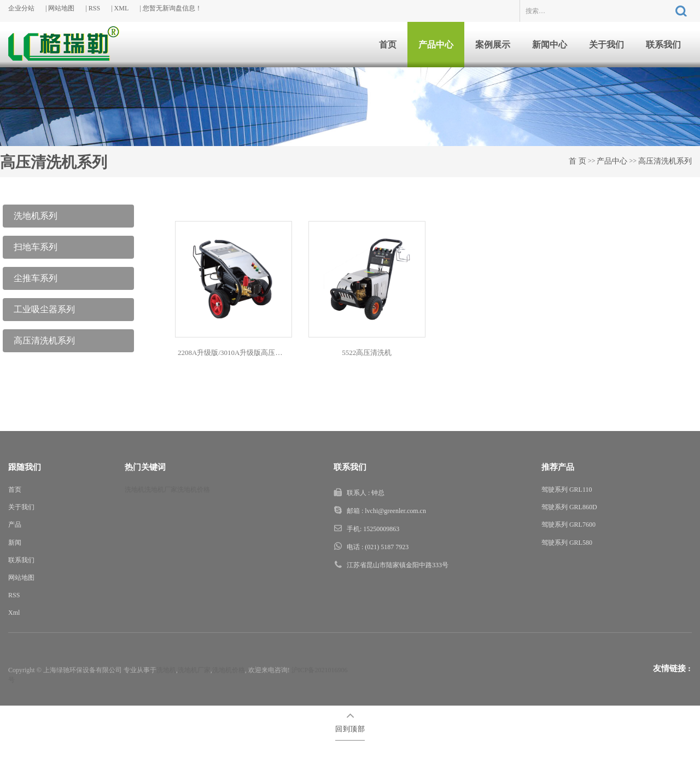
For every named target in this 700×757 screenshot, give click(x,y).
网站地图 (61, 8)
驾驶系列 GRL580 (567, 543)
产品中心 (436, 45)
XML (122, 8)
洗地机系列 (36, 216)
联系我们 (663, 45)
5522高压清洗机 (367, 353)
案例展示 (493, 45)
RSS (94, 8)
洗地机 (135, 490)
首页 (388, 45)
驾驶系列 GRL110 (567, 490)
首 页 (577, 161)
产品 (15, 525)
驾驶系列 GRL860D (569, 507)
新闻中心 (550, 45)
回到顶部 (350, 729)
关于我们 (606, 45)
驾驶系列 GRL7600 (568, 525)
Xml (14, 613)
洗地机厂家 (161, 490)
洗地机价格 (194, 490)
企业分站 (21, 8)
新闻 (15, 543)
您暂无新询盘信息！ (172, 8)
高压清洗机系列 (665, 161)
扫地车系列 (36, 247)
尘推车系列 (36, 278)
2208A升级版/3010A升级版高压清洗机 (235, 353)
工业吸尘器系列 (44, 309)
